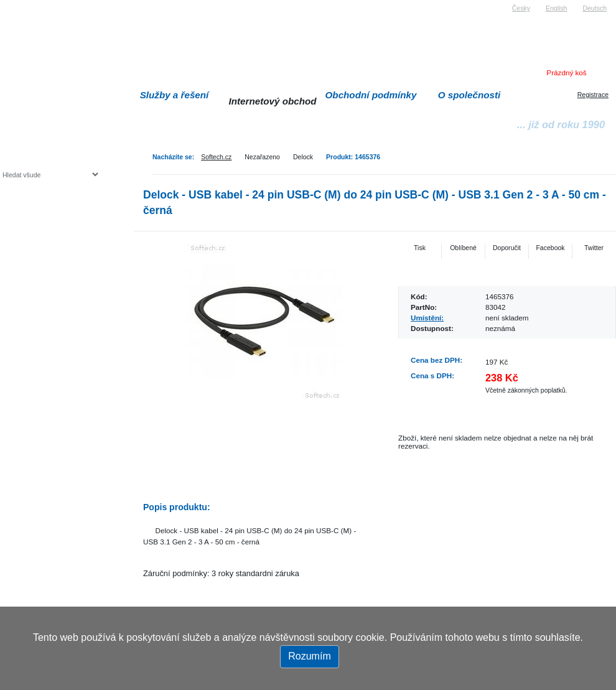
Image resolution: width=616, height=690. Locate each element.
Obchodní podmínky (371, 95)
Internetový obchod (272, 101)
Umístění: (427, 318)
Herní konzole (46, 275)
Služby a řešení (175, 95)
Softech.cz (216, 157)
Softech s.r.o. (21, 4)
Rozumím (309, 656)
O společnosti (469, 95)
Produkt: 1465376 (353, 157)
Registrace (593, 95)
